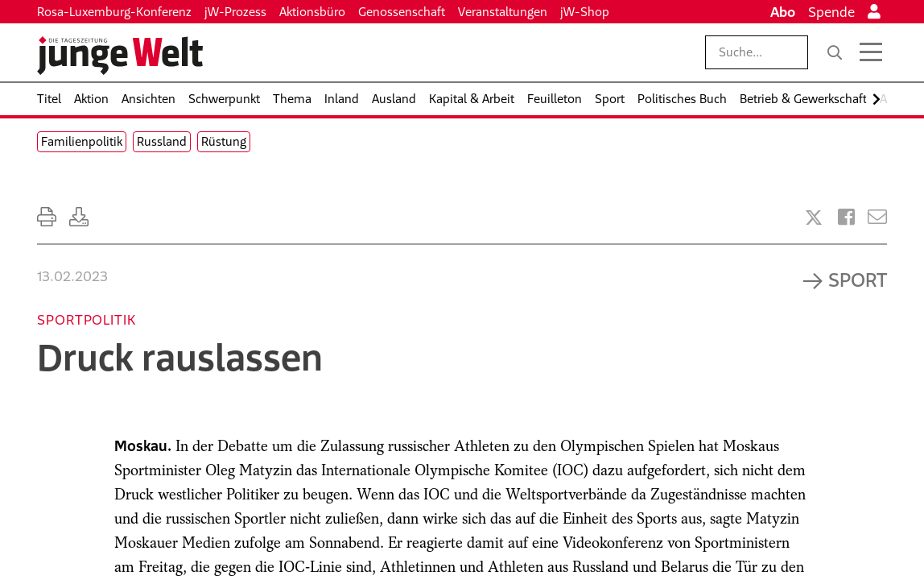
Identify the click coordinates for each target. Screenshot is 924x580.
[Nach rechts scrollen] (877, 99)
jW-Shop (585, 12)
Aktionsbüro (312, 12)
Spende (831, 12)
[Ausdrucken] (47, 217)
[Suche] (835, 52)
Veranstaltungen (503, 12)
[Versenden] (877, 217)
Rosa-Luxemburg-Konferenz (114, 12)
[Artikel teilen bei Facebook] (846, 217)
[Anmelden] (874, 12)
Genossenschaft (402, 12)
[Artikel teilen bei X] (814, 217)
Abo (783, 12)
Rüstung (224, 141)
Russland (162, 141)
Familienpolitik (82, 141)
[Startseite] (120, 56)
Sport (858, 280)
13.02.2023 (72, 276)
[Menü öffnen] (871, 52)
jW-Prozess (235, 12)
